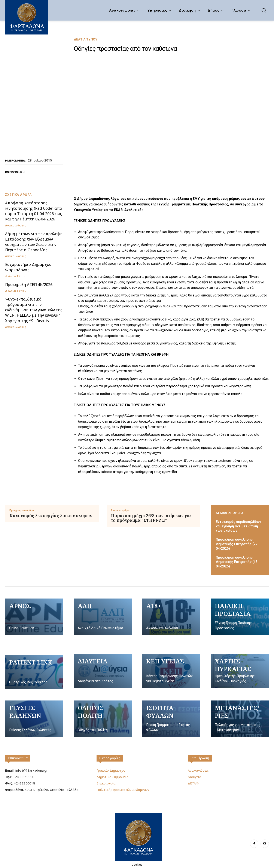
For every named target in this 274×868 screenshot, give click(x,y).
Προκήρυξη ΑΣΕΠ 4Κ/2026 (29, 284)
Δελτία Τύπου (86, 40)
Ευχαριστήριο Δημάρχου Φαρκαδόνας (28, 267)
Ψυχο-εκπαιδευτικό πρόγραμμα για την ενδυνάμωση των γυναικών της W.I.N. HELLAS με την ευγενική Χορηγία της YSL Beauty (34, 310)
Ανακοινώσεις (16, 225)
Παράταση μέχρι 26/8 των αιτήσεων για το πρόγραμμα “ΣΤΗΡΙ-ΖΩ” (151, 518)
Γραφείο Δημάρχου (111, 770)
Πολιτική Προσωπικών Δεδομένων (123, 790)
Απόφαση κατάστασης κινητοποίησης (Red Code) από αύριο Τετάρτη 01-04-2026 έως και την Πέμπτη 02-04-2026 (34, 211)
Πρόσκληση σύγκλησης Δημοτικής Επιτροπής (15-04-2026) (237, 562)
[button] (264, 10)
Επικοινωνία (18, 758)
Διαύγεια (194, 777)
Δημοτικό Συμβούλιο (112, 777)
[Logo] (138, 837)
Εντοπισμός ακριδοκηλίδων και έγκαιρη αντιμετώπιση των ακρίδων (238, 526)
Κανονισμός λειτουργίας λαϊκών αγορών (51, 516)
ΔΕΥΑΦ (193, 783)
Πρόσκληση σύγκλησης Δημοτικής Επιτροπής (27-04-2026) (237, 544)
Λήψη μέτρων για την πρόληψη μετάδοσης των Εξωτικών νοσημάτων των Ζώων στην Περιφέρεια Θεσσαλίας (34, 242)
